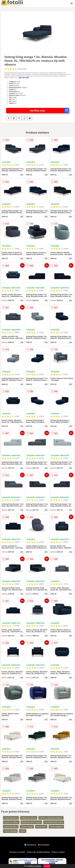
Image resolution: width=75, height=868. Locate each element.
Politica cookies (58, 852)
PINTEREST (44, 845)
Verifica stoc (49, 111)
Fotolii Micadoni (11, 818)
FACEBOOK (30, 845)
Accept (47, 866)
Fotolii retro (41, 827)
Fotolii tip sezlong (29, 818)
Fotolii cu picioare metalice (51, 818)
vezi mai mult (24, 78)
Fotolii (23, 831)
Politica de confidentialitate (38, 852)
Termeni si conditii (17, 852)
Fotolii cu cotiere (11, 822)
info (22, 174)
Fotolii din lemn (11, 827)
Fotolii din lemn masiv (54, 822)
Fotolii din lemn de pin (31, 822)
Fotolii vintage (27, 827)
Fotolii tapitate (10, 831)
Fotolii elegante (56, 827)
